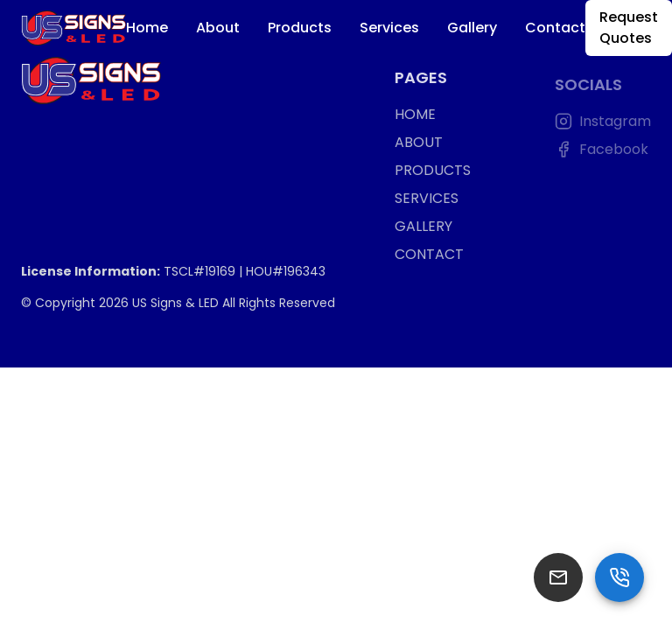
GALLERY (423, 228)
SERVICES (427, 200)
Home (147, 28)
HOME (415, 116)
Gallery (472, 28)
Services (389, 28)
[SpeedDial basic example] (619, 577)
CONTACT (429, 256)
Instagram (603, 124)
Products (300, 28)
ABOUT (419, 144)
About (218, 28)
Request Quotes (629, 28)
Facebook (602, 152)
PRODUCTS (433, 172)
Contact (555, 28)
